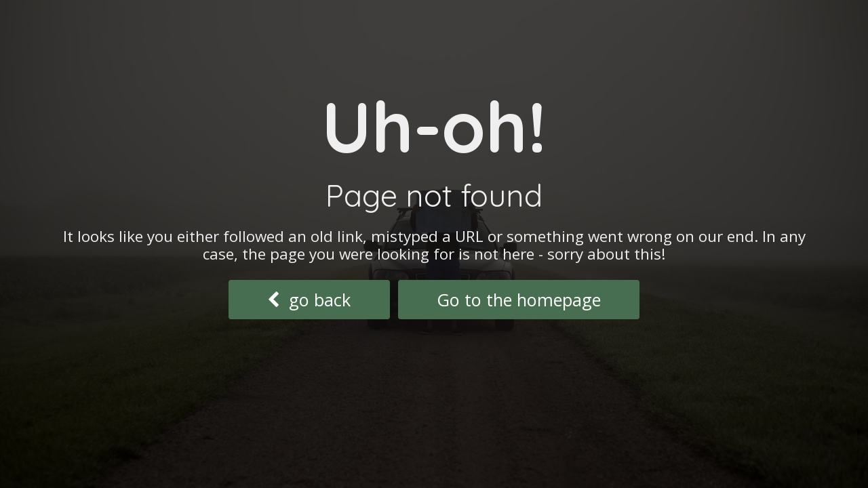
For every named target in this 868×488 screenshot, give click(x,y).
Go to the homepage (519, 300)
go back (309, 300)
